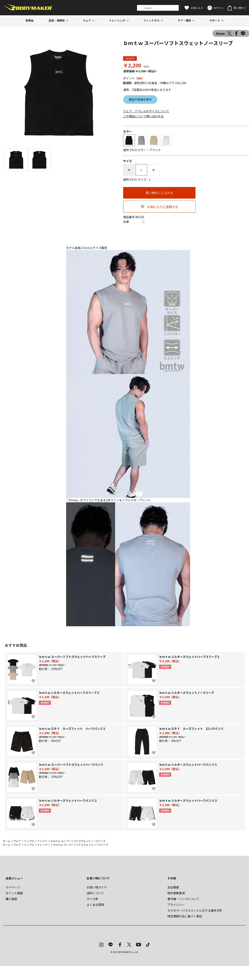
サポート (215, 20)
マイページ (13, 887)
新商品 (30, 20)
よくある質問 (95, 905)
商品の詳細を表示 (140, 99)
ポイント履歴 (14, 893)
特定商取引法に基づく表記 (185, 916)
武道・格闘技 (57, 20)
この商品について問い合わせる (143, 116)
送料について (95, 893)
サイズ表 (92, 899)
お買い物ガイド (97, 887)
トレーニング (117, 20)
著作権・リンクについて (183, 899)
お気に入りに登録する (163, 207)
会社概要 (173, 887)
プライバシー (176, 905)
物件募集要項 (176, 893)
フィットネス (151, 20)
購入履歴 (11, 899)
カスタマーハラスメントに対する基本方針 (195, 910)
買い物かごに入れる (159, 193)
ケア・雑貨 (184, 20)
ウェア (87, 20)
